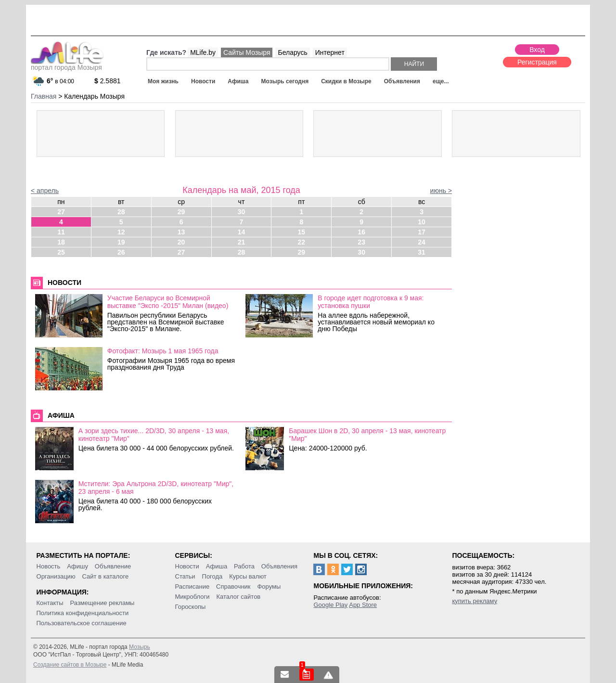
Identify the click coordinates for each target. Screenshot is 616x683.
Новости (203, 81)
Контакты (50, 603)
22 (302, 242)
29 (181, 212)
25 (61, 252)
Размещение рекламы (103, 603)
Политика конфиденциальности (83, 613)
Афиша (238, 81)
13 (181, 232)
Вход (537, 50)
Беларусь (292, 52)
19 (121, 242)
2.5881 (108, 81)
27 (61, 212)
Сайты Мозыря (247, 52)
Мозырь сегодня (285, 81)
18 (61, 242)
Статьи (185, 576)
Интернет (330, 52)
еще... (441, 81)
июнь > (441, 191)
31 (422, 252)
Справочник (233, 586)
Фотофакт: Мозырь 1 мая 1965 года (163, 351)
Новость (49, 566)
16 (361, 232)
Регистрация (537, 62)
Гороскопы (191, 607)
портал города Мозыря (67, 64)
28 (121, 212)
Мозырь (140, 647)
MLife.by (203, 52)
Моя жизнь (163, 81)
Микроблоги (192, 597)
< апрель (45, 191)
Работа (244, 566)
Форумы (269, 586)
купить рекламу (475, 601)
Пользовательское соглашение (82, 623)
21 (242, 242)
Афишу (77, 566)
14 (242, 232)
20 (181, 242)
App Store (363, 605)
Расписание (192, 586)
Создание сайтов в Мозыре (70, 665)
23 (361, 242)
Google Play (330, 605)
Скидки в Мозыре (346, 81)
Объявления (402, 81)
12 (121, 232)
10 (422, 222)
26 (121, 252)
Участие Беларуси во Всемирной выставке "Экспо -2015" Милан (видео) (168, 302)
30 (242, 212)
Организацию (56, 576)
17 (422, 232)
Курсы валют (248, 576)
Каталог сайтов (238, 597)
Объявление (113, 566)
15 (302, 232)
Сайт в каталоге (106, 576)
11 (61, 232)
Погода (212, 576)
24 (422, 242)
